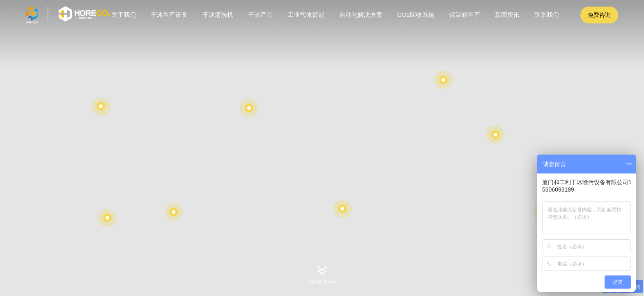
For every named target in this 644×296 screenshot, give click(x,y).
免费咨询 (599, 15)
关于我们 (124, 15)
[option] (322, 148)
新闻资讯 (507, 15)
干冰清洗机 (218, 15)
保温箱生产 (465, 15)
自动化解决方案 (361, 15)
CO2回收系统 (416, 15)
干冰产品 (260, 15)
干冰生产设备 (169, 15)
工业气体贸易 (306, 15)
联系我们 (547, 15)
